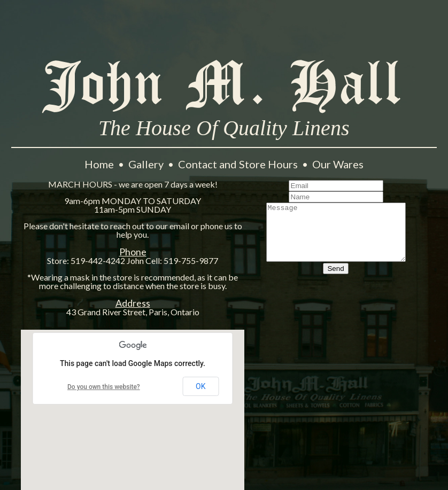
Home (100, 164)
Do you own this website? (104, 387)
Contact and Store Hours (239, 164)
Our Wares (338, 164)
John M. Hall (224, 85)
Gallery (147, 164)
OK (200, 386)
